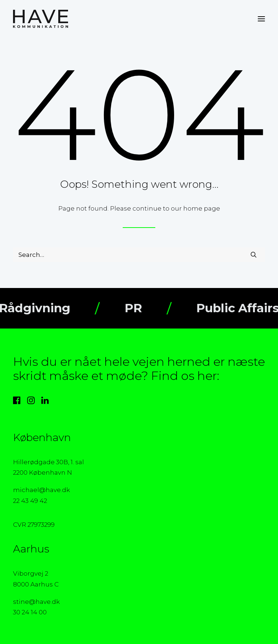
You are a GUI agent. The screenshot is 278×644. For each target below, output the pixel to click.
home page (202, 208)
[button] (261, 19)
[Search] (139, 255)
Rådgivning (43, 308)
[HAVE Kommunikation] (41, 19)
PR (142, 308)
